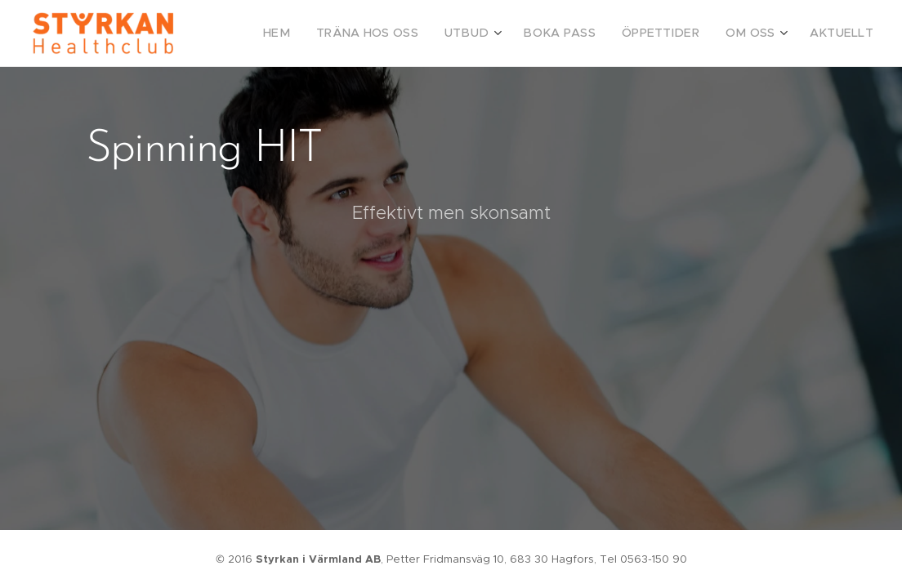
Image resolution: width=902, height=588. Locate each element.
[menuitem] (321, 33)
